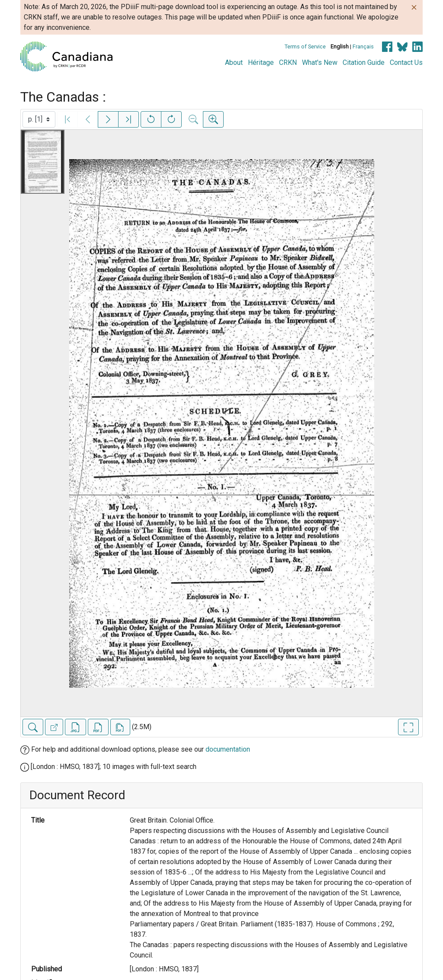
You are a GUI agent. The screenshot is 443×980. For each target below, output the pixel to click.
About (234, 62)
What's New (320, 62)
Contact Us (406, 62)
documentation (228, 749)
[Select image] (39, 119)
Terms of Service (305, 46)
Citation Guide (364, 62)
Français (363, 46)
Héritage (261, 62)
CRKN (288, 62)
